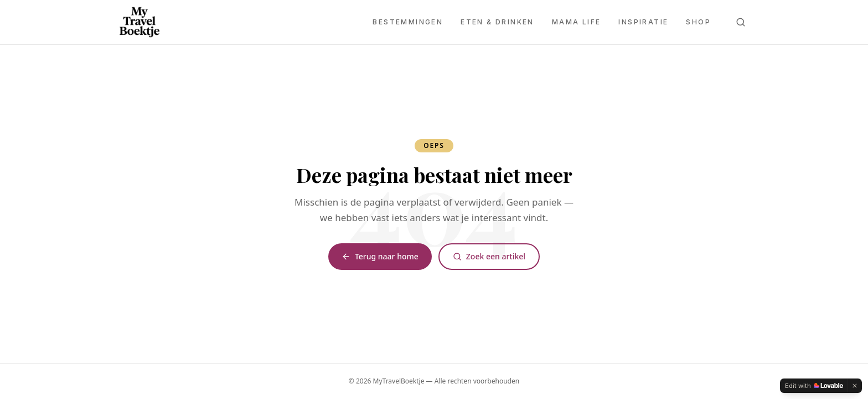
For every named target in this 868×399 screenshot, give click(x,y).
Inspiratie (643, 22)
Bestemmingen (408, 22)
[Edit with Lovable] (814, 386)
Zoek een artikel (489, 256)
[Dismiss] (855, 386)
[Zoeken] (741, 22)
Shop (698, 22)
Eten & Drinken (497, 22)
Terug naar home (380, 256)
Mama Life (577, 22)
